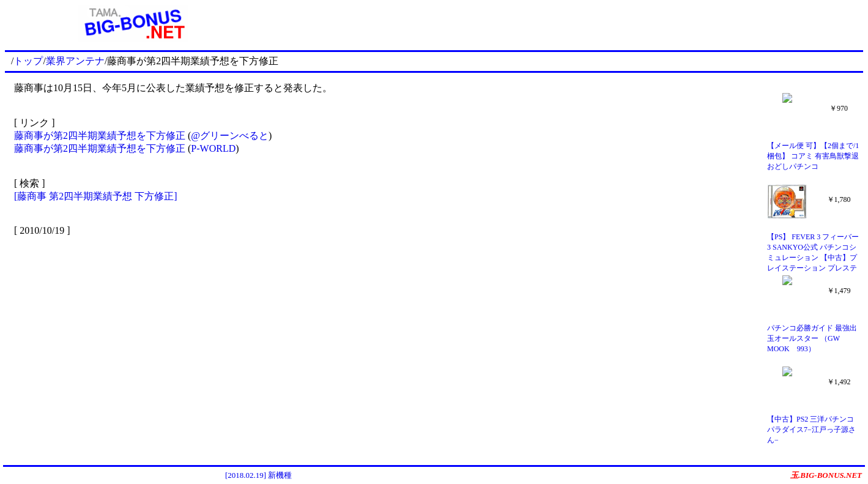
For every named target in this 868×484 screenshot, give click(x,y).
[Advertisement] (563, 23)
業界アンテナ (75, 61)
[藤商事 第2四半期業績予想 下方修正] (96, 196)
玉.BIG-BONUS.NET (826, 475)
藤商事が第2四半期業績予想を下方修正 (101, 136)
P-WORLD (213, 148)
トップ (28, 61)
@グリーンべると (230, 136)
